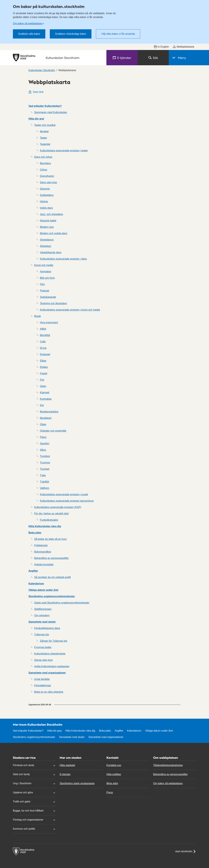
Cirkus (44, 170)
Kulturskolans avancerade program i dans (63, 259)
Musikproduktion (49, 412)
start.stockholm (186, 851)
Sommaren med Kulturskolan (51, 112)
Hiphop (44, 201)
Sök (153, 58)
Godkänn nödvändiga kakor (71, 34)
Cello (43, 342)
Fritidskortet (41, 545)
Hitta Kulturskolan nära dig (45, 526)
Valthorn (45, 488)
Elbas (43, 361)
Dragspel (45, 354)
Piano (43, 437)
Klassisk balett (48, 221)
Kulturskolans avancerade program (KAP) (58, 507)
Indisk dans (46, 208)
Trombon (45, 456)
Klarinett (45, 393)
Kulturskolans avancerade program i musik (64, 494)
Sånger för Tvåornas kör (54, 641)
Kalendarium (36, 584)
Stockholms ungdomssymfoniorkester (52, 596)
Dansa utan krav (44, 660)
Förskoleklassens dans (47, 628)
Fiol (42, 380)
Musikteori (46, 418)
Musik (38, 316)
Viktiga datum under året (43, 590)
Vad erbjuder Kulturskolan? (45, 106)
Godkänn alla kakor (29, 34)
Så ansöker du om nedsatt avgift (52, 577)
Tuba (43, 475)
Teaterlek (45, 144)
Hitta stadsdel (67, 765)
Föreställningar (43, 685)
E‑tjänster (122, 58)
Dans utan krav (49, 182)
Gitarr (43, 386)
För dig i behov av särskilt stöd (51, 514)
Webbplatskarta (183, 47)
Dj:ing (43, 348)
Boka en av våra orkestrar (49, 692)
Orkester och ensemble (53, 431)
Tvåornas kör (42, 635)
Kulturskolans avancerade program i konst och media (70, 310)
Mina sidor (112, 783)
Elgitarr (44, 367)
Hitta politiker (114, 774)
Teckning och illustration (53, 303)
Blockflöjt (45, 335)
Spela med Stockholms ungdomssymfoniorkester (62, 603)
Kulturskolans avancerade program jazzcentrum (67, 501)
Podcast (45, 291)
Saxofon (45, 443)
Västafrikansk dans (51, 252)
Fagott (44, 373)
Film (42, 284)
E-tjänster (65, 774)
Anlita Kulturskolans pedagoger (52, 666)
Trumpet (45, 469)
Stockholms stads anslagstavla (77, 783)
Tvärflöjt (44, 482)
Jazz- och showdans (51, 214)
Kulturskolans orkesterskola (50, 654)
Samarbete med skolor (42, 622)
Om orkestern (42, 615)
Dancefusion (47, 176)
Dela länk (36, 92)
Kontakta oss (114, 765)
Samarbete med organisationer (47, 673)
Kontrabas (46, 399)
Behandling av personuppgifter (51, 558)
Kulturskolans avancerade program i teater (64, 151)
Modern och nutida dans (54, 233)
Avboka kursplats (44, 564)
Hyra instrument (49, 322)
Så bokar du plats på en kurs (50, 539)
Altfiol (43, 329)
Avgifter (33, 571)
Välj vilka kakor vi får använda (118, 34)
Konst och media (44, 265)
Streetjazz (46, 246)
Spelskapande (48, 297)
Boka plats (35, 533)
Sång (43, 450)
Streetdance (47, 240)
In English (161, 47)
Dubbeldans (47, 195)
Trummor (45, 463)
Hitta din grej (36, 119)
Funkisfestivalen (49, 520)
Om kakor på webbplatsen (28, 23)
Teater (43, 138)
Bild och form (47, 278)
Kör (42, 405)
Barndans (45, 163)
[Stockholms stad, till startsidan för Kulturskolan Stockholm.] (58, 58)
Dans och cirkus (43, 157)
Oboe (43, 424)
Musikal (44, 131)
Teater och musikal (45, 125)
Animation (46, 272)
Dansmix (45, 189)
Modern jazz (47, 227)
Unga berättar (42, 679)
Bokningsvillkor (43, 552)
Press (110, 792)
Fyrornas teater (43, 647)
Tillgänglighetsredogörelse (168, 765)
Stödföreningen (43, 609)
